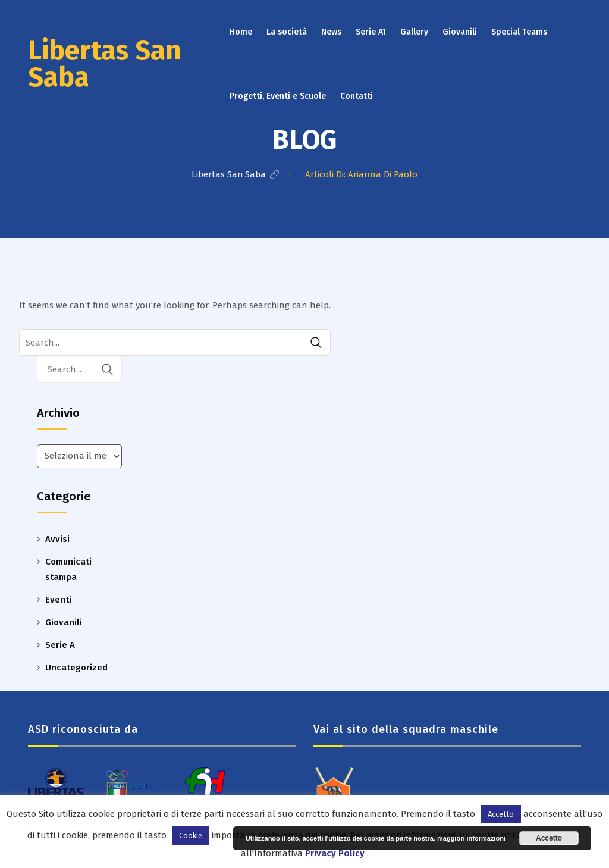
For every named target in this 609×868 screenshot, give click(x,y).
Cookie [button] (191, 836)
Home (241, 32)
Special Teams (519, 32)
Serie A (60, 645)
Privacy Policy (335, 853)
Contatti (357, 96)
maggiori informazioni (471, 838)
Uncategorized (76, 668)
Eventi (58, 600)
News (331, 32)
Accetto (549, 838)
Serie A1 (371, 32)
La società (287, 32)
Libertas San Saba (105, 64)
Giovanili (460, 32)
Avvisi (57, 539)
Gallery (414, 32)
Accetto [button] (501, 814)
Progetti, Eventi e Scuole (278, 96)
